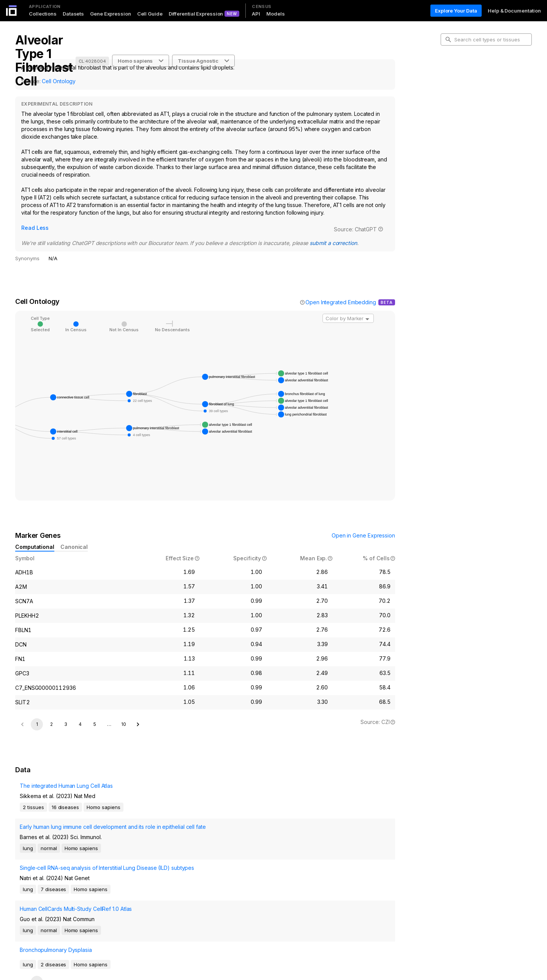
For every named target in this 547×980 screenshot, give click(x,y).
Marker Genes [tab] (464, 98)
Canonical (74, 538)
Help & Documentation (514, 11)
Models (275, 14)
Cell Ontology (59, 81)
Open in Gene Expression (363, 526)
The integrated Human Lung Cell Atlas (62, 809)
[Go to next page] (138, 736)
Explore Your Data (456, 11)
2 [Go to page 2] (51, 736)
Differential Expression (196, 14)
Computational (35, 538)
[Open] (367, 310)
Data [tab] (452, 110)
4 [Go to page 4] (80, 736)
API (256, 14)
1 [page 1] (37, 736)
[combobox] (348, 309)
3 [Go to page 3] (66, 736)
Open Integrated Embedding (341, 293)
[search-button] (448, 40)
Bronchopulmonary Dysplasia (51, 902)
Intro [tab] (452, 74)
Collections (43, 14)
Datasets (73, 14)
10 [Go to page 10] (124, 736)
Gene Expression (111, 14)
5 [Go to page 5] (95, 736)
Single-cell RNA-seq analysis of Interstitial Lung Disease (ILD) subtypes (74, 863)
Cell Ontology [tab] (462, 86)
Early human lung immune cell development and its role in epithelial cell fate (74, 842)
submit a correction (218, 234)
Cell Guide (150, 14)
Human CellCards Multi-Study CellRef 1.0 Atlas (72, 881)
